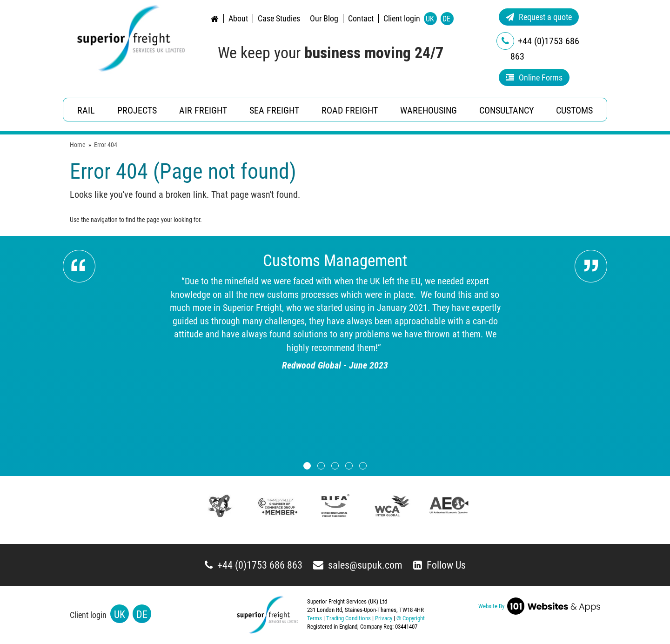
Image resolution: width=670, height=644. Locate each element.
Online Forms (534, 77)
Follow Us (439, 565)
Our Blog (324, 19)
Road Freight (350, 110)
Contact (361, 19)
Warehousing (429, 110)
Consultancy (506, 110)
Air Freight (203, 110)
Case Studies (279, 19)
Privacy (384, 618)
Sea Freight (274, 110)
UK (430, 19)
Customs (574, 110)
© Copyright (411, 618)
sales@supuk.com (358, 565)
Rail (86, 110)
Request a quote (539, 17)
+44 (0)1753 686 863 (254, 565)
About (238, 19)
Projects (137, 110)
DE (446, 19)
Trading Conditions (348, 618)
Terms (315, 618)
